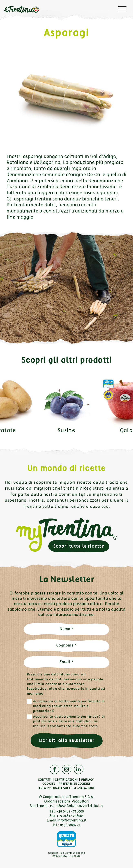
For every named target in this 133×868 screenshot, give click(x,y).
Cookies (49, 784)
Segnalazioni (84, 788)
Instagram (67, 769)
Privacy (87, 780)
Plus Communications (72, 853)
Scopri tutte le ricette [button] (79, 546)
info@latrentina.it (72, 820)
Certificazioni (66, 780)
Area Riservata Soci (54, 788)
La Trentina (22, 10)
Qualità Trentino (66, 839)
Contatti (45, 780)
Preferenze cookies (74, 784)
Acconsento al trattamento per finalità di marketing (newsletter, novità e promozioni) (69, 706)
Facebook (55, 769)
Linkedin (79, 769)
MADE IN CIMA (72, 856)
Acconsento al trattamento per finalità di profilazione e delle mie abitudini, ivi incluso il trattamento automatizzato (69, 721)
